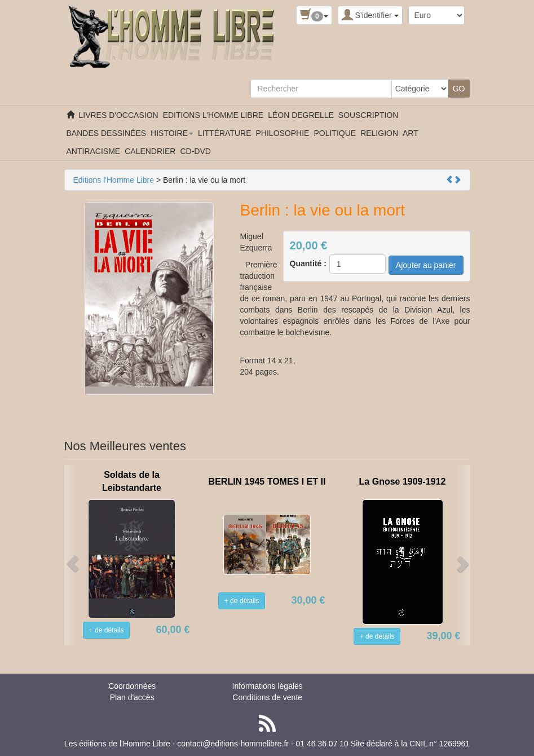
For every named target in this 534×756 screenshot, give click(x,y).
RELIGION (379, 133)
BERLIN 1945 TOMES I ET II (267, 482)
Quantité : (308, 263)
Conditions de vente (267, 697)
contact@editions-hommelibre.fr (233, 744)
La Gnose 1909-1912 (403, 482)
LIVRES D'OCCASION (119, 115)
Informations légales (268, 686)
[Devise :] (436, 15)
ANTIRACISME (94, 151)
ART (411, 133)
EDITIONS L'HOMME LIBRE (213, 115)
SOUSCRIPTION (368, 115)
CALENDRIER (150, 151)
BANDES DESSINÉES (107, 133)
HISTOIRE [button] (172, 133)
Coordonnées (132, 686)
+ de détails (107, 630)
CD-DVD (195, 151)
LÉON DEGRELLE (301, 115)
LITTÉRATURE (225, 133)
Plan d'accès (132, 697)
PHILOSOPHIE (283, 133)
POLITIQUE (335, 133)
